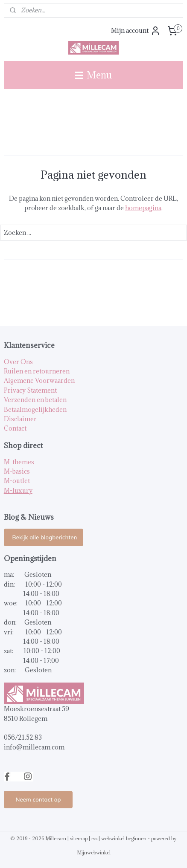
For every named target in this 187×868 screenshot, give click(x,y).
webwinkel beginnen (124, 838)
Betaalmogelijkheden (35, 409)
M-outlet (17, 481)
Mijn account (136, 31)
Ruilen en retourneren (37, 371)
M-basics (17, 471)
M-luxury (18, 490)
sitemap (79, 838)
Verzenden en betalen (35, 400)
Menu (93, 75)
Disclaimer (20, 419)
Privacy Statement (30, 390)
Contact (15, 428)
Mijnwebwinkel (94, 852)
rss (94, 838)
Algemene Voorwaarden (39, 380)
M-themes (19, 462)
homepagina (143, 208)
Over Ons (18, 362)
